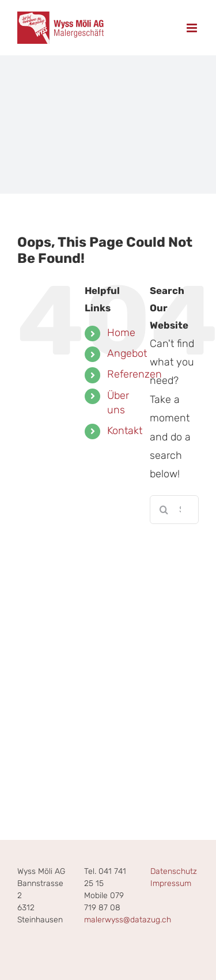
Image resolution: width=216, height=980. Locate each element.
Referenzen (134, 374)
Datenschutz (174, 871)
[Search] (164, 510)
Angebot (127, 353)
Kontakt (125, 431)
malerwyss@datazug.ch (128, 920)
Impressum (171, 883)
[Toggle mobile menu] (193, 28)
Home (121, 333)
